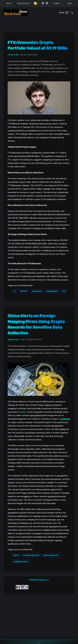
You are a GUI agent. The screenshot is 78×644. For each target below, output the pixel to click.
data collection (51, 555)
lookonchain (52, 291)
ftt (64, 291)
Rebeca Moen (14, 340)
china (16, 555)
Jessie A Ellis (13, 55)
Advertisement (23, 3)
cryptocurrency (21, 562)
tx (14, 291)
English (57, 3)
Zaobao (23, 412)
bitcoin (24, 291)
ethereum (37, 291)
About (9, 3)
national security (31, 555)
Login (69, 3)
